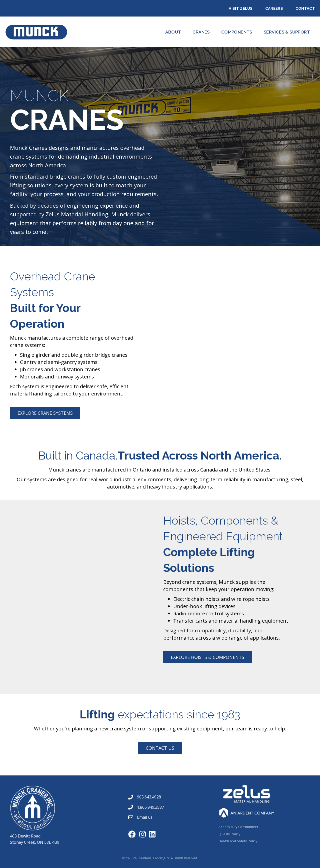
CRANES (201, 32)
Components (237, 32)
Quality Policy (229, 834)
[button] (45, 413)
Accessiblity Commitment (238, 827)
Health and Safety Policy (238, 841)
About (173, 32)
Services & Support (287, 32)
